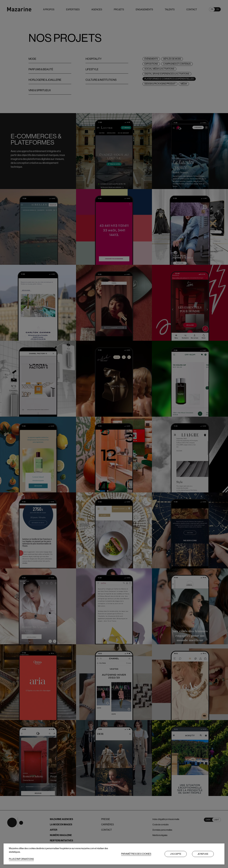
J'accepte (176, 854)
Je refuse (203, 854)
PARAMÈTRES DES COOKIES (136, 854)
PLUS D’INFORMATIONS (21, 859)
